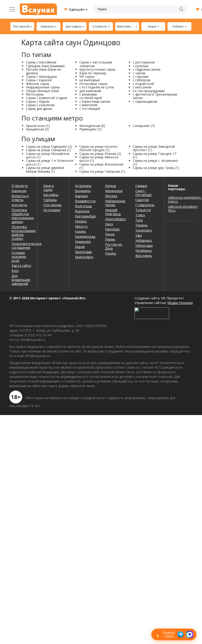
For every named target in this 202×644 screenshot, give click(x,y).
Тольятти (143, 210)
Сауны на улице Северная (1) (48, 150)
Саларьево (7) (144, 126)
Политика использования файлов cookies (22, 233)
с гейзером (141, 80)
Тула (139, 220)
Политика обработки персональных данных (22, 216)
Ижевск (81, 221)
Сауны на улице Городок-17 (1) (155, 155)
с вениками (88, 94)
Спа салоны (52, 205)
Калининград (85, 236)
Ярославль (144, 256)
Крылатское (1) (38, 126)
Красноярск (84, 257)
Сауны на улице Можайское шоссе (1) (48, 155)
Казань (81, 231)
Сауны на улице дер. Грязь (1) (156, 168)
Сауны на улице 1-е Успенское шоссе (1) (50, 162)
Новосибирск (115, 219)
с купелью (141, 66)
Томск (140, 215)
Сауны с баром (38, 101)
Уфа (139, 235)
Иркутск (81, 226)
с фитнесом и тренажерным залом (155, 96)
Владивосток (85, 201)
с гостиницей (90, 109)
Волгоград (83, 206)
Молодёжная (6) (92, 126)
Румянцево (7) (90, 129)
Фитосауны (35, 94)
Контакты (19, 205)
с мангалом (88, 105)
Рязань (111, 253)
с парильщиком (145, 101)
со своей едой (91, 98)
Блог (15, 271)
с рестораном (144, 62)
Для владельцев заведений (21, 280)
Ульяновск (144, 230)
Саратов (142, 200)
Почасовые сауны (93, 84)
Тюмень (142, 225)
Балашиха (83, 191)
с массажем (142, 87)
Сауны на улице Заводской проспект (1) (154, 148)
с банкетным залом (95, 101)
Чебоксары (144, 245)
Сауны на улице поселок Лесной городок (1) (98, 148)
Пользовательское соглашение (22, 246)
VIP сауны (87, 77)
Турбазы (50, 200)
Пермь (110, 239)
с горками (141, 77)
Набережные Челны (115, 203)
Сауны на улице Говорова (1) (102, 171)
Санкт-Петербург (144, 193)
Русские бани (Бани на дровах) (43, 71)
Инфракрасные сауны (43, 87)
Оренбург (113, 229)
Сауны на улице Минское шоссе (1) (99, 159)
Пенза (110, 234)
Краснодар (83, 252)
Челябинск (144, 251)
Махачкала (114, 191)
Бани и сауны (48, 188)
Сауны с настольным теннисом (96, 64)
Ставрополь (145, 205)
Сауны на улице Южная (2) (100, 154)
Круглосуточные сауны (97, 69)
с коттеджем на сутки (97, 87)
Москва (111, 196)
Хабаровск (144, 240)
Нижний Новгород (113, 212)
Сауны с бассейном (41, 62)
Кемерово (83, 242)
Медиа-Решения (180, 303)
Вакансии (19, 191)
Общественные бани (42, 91)
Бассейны (51, 195)
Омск (109, 224)
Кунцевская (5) (37, 129)
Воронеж (82, 211)
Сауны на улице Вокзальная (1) (101, 166)
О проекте (20, 186)
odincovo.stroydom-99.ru (180, 208)
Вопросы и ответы (20, 198)
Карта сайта (21, 266)
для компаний (90, 91)
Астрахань (83, 186)
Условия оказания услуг (19, 257)
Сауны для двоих (39, 109)
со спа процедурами (149, 91)
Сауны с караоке (39, 80)
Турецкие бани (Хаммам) (45, 66)
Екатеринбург (86, 216)
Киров (80, 247)
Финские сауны (38, 84)
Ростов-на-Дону (114, 246)
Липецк (111, 186)
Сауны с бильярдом (41, 77)
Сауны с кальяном (40, 105)
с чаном (139, 73)
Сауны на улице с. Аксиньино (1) (155, 162)
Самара (141, 186)
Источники (52, 210)
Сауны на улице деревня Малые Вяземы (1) (45, 169)
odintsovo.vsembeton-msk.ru (180, 199)
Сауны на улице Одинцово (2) (49, 146)
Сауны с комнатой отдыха (47, 98)
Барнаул (81, 196)
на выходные (90, 80)
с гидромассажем (147, 69)
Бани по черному (93, 73)
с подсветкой (143, 84)
